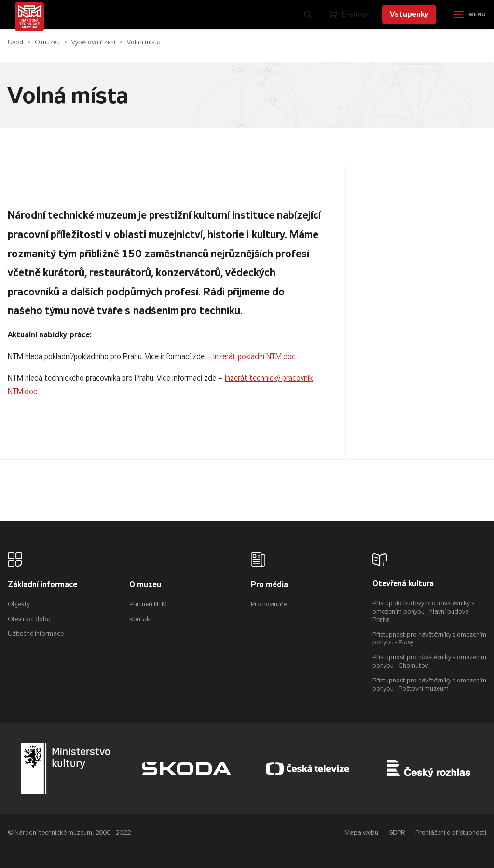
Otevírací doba (29, 619)
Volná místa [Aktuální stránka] (144, 42)
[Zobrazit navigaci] (470, 14)
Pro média (269, 585)
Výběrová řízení (93, 42)
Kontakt (141, 619)
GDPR (397, 833)
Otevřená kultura (403, 584)
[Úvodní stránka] (29, 17)
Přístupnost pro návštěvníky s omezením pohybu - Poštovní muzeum (429, 684)
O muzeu (47, 42)
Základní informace (42, 585)
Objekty (19, 604)
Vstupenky (409, 14)
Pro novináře (269, 604)
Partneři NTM (148, 604)
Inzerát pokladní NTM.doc (254, 356)
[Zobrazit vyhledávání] (308, 14)
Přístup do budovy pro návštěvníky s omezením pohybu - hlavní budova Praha (423, 611)
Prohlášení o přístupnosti (451, 833)
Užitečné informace (36, 634)
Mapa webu (361, 833)
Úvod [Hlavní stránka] (15, 42)
